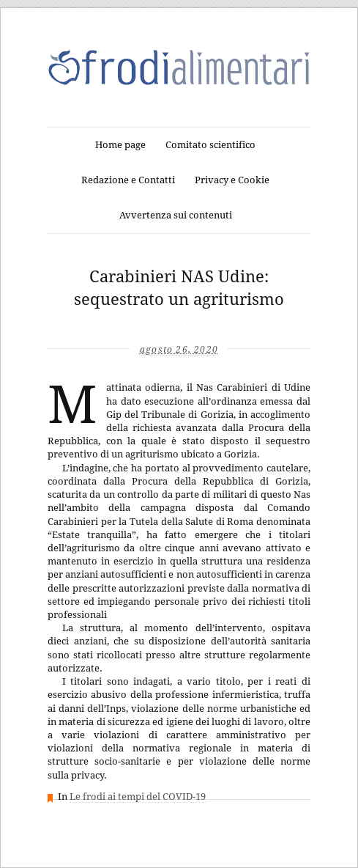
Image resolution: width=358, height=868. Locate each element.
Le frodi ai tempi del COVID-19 (138, 797)
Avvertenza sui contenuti (176, 215)
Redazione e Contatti (128, 180)
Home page (120, 145)
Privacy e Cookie (232, 180)
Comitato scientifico (210, 145)
